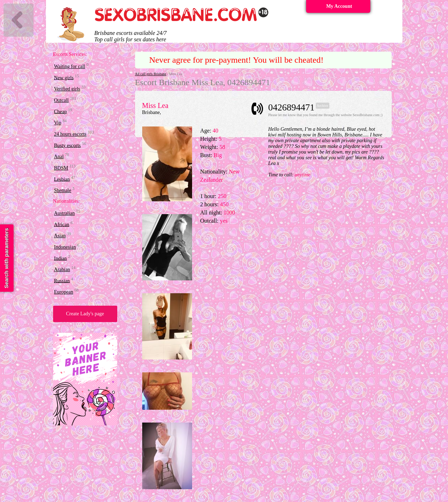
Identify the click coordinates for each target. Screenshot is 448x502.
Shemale (63, 190)
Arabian (62, 270)
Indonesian (65, 247)
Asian (60, 236)
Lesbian (62, 179)
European (64, 292)
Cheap (61, 111)
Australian (65, 213)
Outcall (61, 100)
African (62, 224)
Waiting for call (70, 66)
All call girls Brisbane (151, 74)
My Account (339, 6)
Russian (62, 281)
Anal (59, 157)
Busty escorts (68, 145)
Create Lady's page (85, 314)
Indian (61, 258)
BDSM (61, 168)
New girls (64, 77)
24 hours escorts (70, 134)
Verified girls (67, 89)
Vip (58, 123)
